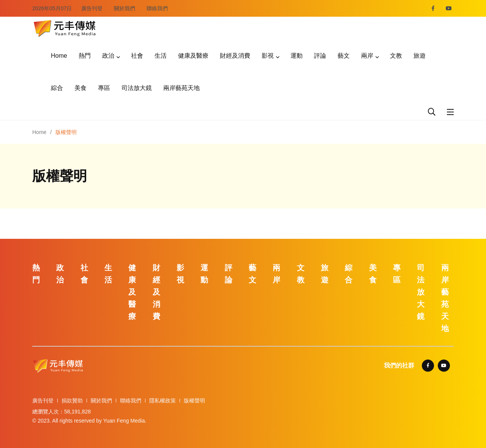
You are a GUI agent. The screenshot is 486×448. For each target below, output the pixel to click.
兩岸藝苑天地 (181, 88)
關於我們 (125, 8)
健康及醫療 (193, 56)
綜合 (57, 88)
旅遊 (420, 56)
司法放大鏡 (137, 88)
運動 (297, 56)
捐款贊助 (72, 401)
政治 (108, 56)
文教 (396, 56)
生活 (161, 56)
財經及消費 (235, 56)
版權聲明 (194, 401)
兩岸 (367, 56)
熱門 (85, 56)
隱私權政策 (163, 401)
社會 (137, 56)
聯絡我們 (157, 8)
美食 (80, 88)
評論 (320, 56)
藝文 (344, 56)
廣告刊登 (92, 8)
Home (59, 56)
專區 (104, 88)
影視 (268, 56)
